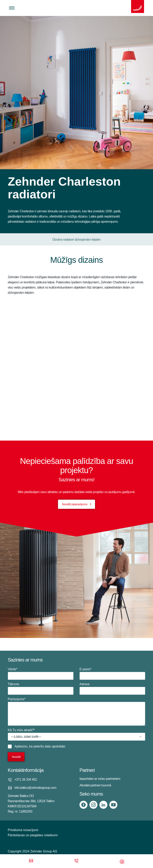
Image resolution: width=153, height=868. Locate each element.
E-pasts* (112, 674)
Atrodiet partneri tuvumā (95, 785)
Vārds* (41, 674)
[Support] (122, 861)
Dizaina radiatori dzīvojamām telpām (76, 240)
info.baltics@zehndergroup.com (35, 788)
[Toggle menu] (12, 8)
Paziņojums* (76, 712)
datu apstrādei (55, 746)
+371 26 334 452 (26, 780)
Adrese (112, 689)
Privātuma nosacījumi (23, 830)
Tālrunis (41, 689)
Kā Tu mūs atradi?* (76, 735)
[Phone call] (76, 861)
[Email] (31, 861)
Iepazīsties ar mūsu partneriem (100, 779)
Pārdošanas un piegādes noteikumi (33, 835)
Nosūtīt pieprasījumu (75, 504)
